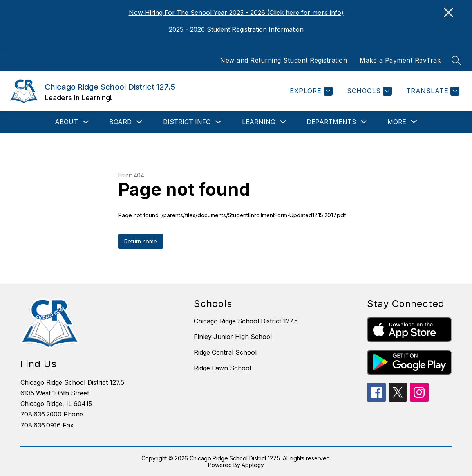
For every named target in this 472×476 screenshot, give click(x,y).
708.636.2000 (41, 414)
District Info (187, 122)
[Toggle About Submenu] (86, 122)
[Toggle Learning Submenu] (283, 122)
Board (120, 122)
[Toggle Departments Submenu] (364, 122)
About (66, 122)
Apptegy (253, 465)
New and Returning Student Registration (284, 60)
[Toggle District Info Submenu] (219, 122)
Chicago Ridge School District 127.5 (246, 321)
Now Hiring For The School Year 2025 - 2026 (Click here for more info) (236, 13)
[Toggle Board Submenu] (139, 122)
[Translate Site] (432, 91)
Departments (331, 122)
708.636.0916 (41, 425)
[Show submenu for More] (397, 122)
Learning (259, 122)
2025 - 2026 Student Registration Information (236, 29)
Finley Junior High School (233, 337)
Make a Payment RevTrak (400, 60)
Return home (141, 241)
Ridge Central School (225, 352)
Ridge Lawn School (222, 368)
